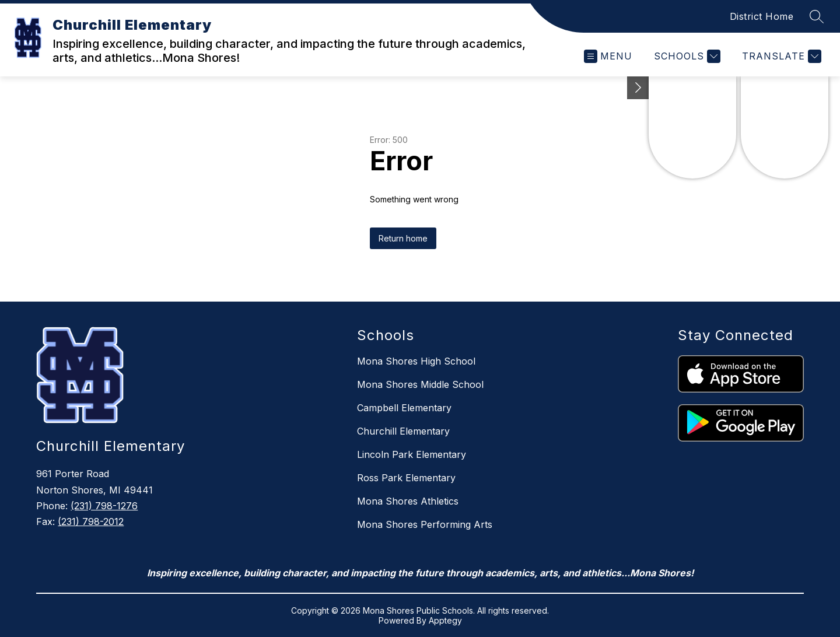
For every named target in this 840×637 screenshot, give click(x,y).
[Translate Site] (780, 56)
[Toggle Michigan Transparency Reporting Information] (638, 88)
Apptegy (445, 620)
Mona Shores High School (416, 361)
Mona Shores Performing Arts (425, 524)
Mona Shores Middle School (420, 384)
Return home (403, 238)
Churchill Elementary (403, 431)
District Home (762, 16)
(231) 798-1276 (104, 506)
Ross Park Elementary (406, 478)
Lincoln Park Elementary (412, 454)
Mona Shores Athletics (408, 501)
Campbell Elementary (404, 408)
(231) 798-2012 (91, 521)
